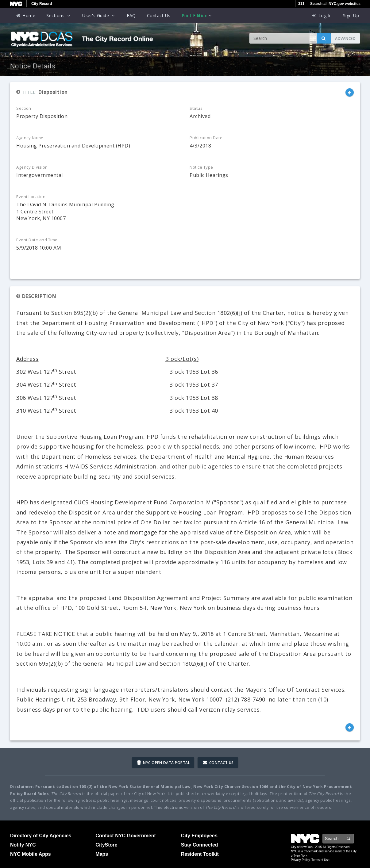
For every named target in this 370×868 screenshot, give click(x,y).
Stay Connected (200, 845)
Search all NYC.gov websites (335, 4)
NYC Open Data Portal (164, 763)
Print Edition (197, 15)
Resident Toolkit (200, 854)
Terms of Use (320, 860)
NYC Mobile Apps (31, 854)
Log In (322, 15)
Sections (59, 15)
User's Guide (99, 15)
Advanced (345, 38)
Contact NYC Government (125, 836)
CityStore (106, 845)
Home (25, 15)
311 (301, 4)
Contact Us (159, 15)
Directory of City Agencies (41, 836)
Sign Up (351, 15)
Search (354, 838)
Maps (102, 854)
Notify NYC (23, 845)
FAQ (131, 15)
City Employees (199, 836)
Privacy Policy (300, 860)
